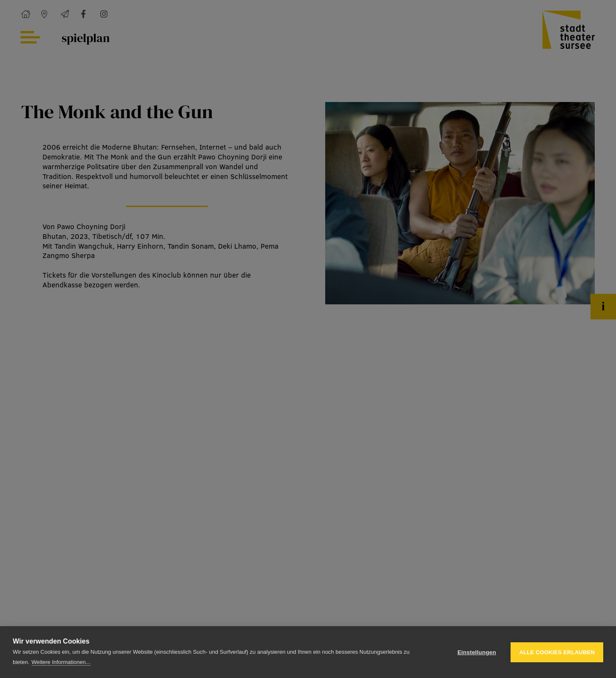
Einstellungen (477, 652)
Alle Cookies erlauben (557, 652)
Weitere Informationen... (61, 662)
